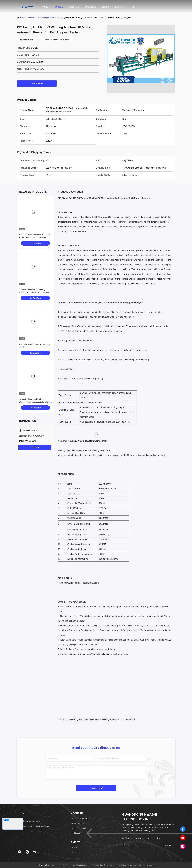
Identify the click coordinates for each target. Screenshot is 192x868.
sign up (167, 845)
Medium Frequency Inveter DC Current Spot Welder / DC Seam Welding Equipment (35, 238)
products (31, 18)
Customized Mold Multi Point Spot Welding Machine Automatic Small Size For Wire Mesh (35, 402)
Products (59, 7)
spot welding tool (75, 720)
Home (45, 7)
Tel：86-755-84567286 (30, 821)
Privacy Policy (43, 865)
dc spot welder (128, 720)
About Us (74, 7)
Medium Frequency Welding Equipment (102, 720)
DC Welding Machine (46, 18)
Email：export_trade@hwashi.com (34, 826)
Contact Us (90, 7)
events (106, 7)
